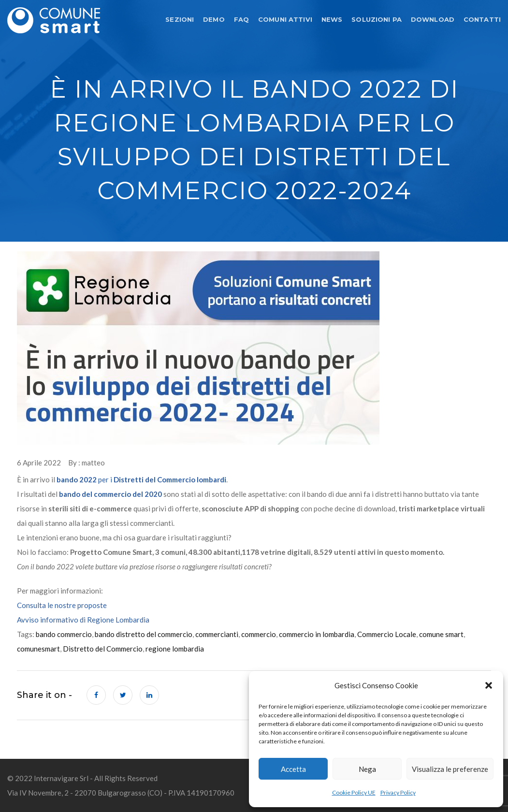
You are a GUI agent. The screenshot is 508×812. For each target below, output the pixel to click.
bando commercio (64, 634)
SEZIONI (180, 19)
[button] (489, 685)
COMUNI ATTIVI (285, 19)
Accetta (293, 769)
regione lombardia (175, 649)
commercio (259, 634)
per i (141, 479)
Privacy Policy (398, 792)
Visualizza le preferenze (450, 769)
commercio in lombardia (317, 634)
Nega (367, 769)
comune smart (441, 634)
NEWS (332, 19)
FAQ (241, 19)
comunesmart (38, 649)
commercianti (217, 634)
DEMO (214, 19)
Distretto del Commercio (103, 649)
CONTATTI (482, 19)
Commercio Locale (387, 634)
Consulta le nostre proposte (62, 605)
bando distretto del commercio (144, 634)
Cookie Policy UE (354, 792)
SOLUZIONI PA (377, 19)
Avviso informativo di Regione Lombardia (83, 620)
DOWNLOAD (433, 19)
